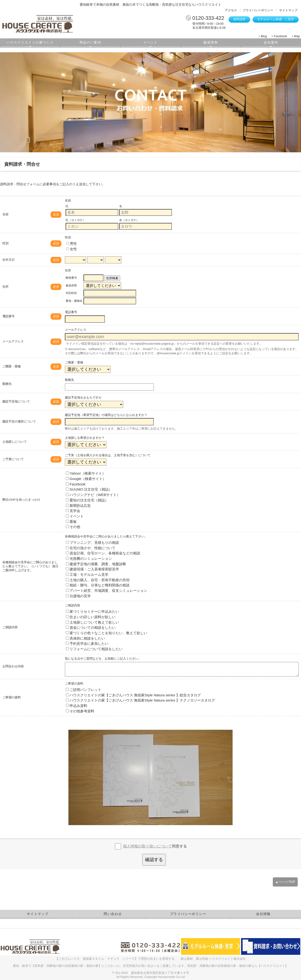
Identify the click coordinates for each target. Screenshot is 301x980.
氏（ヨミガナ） (75, 220)
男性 (71, 244)
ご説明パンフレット (84, 690)
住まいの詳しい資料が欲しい (91, 617)
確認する (154, 860)
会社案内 (271, 42)
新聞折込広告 (78, 506)
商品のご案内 (90, 42)
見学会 (73, 511)
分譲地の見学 (78, 596)
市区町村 (71, 293)
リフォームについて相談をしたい (94, 649)
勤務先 (7, 384)
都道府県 (71, 286)
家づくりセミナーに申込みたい (92, 611)
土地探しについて (15, 442)
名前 (5, 214)
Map (297, 36)
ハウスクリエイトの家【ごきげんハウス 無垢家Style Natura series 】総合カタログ (133, 695)
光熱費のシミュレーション (89, 559)
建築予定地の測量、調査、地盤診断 (96, 564)
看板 (71, 522)
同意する (155, 846)
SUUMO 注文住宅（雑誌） (89, 489)
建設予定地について (16, 401)
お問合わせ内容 (13, 666)
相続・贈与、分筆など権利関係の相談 (98, 585)
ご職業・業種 (12, 366)
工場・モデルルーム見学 (87, 575)
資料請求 (239, 19)
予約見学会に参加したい (87, 643)
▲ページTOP (285, 882)
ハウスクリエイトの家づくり (30, 42)
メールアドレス (13, 341)
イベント (150, 42)
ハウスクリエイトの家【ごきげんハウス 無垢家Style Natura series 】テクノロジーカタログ (140, 700)
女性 (71, 249)
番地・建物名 (74, 301)
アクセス (231, 10)
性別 (5, 243)
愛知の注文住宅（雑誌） (87, 500)
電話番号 (8, 316)
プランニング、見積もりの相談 (92, 542)
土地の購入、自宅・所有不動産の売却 (98, 580)
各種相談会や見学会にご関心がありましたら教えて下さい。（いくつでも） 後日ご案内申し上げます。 (30, 566)
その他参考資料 (80, 711)
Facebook (280, 36)
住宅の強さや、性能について (91, 548)
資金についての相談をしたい (91, 627)
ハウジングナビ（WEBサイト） (93, 495)
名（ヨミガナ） (129, 220)
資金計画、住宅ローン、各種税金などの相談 (103, 553)
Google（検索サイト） (86, 479)
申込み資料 (77, 706)
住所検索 (112, 278)
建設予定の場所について (19, 421)
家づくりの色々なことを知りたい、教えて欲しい (107, 633)
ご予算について (13, 459)
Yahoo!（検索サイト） (86, 473)
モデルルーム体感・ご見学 (276, 19)
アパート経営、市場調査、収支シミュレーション (107, 591)
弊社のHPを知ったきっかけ (21, 500)
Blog (264, 36)
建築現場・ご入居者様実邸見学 (92, 569)
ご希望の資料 (12, 697)
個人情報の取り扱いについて (147, 846)
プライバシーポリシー (258, 10)
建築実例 (211, 42)
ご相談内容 (10, 627)
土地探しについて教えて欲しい (92, 622)
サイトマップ (288, 10)
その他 (73, 527)
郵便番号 (71, 278)
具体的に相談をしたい (85, 638)
